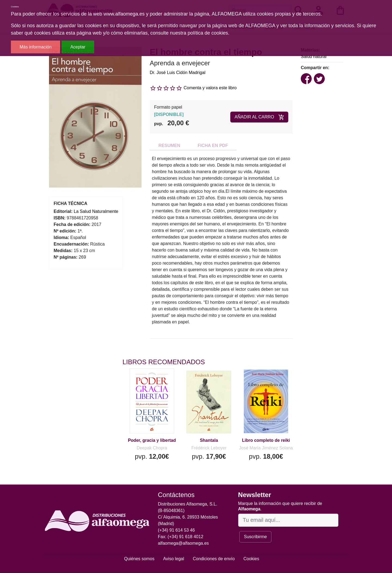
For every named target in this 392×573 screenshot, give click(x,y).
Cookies (251, 559)
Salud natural (314, 56)
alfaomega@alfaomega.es (183, 543)
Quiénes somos (139, 559)
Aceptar (78, 47)
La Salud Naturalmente (96, 211)
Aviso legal (174, 559)
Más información (36, 47)
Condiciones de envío (214, 559)
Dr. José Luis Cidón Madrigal (178, 73)
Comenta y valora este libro (210, 88)
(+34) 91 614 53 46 (176, 530)
